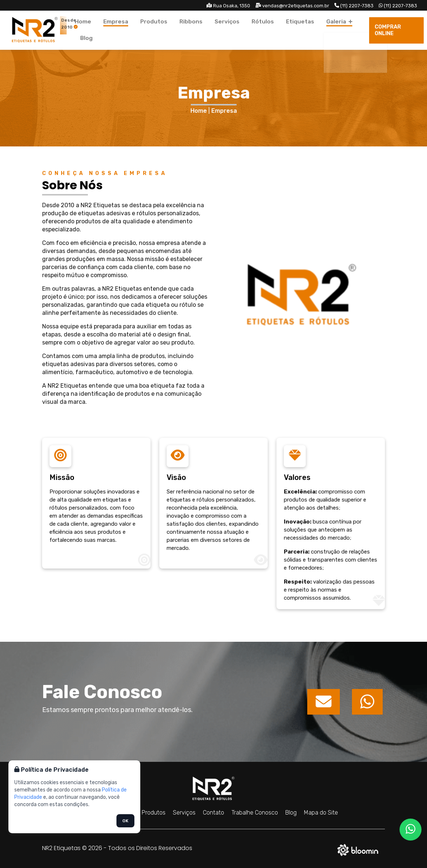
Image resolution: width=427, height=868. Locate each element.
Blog (339, 30)
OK (125, 821)
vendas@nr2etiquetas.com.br (292, 6)
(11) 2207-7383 (354, 6)
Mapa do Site (321, 813)
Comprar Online (395, 30)
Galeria (313, 30)
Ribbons (189, 30)
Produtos (158, 30)
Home (99, 30)
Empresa (126, 30)
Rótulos (249, 30)
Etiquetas (280, 30)
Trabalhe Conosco (255, 813)
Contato (213, 813)
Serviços (219, 30)
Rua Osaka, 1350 (228, 6)
